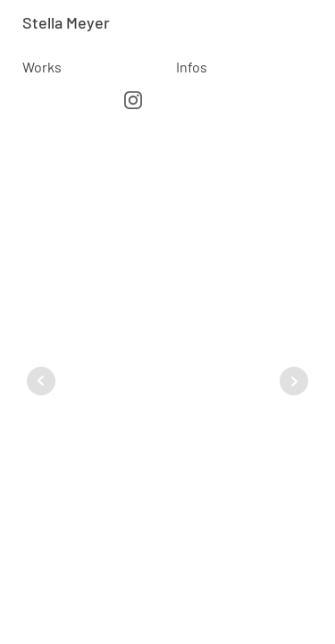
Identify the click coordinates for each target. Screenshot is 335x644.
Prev (41, 381)
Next (294, 381)
